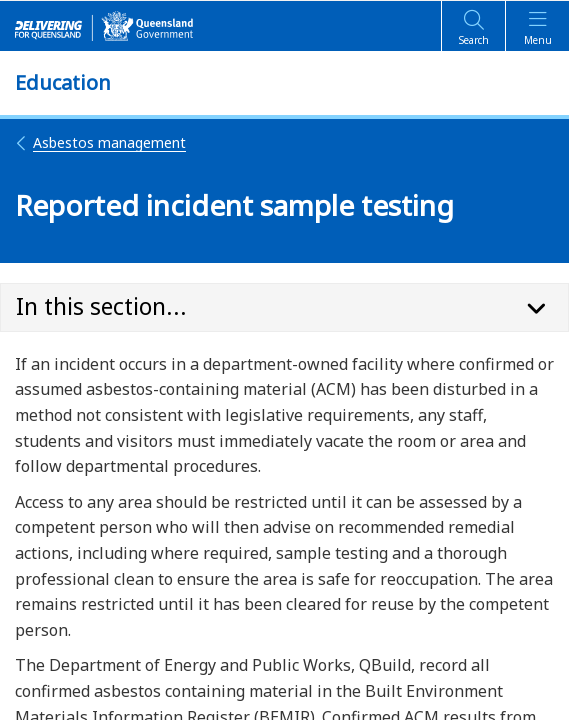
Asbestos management (100, 142)
